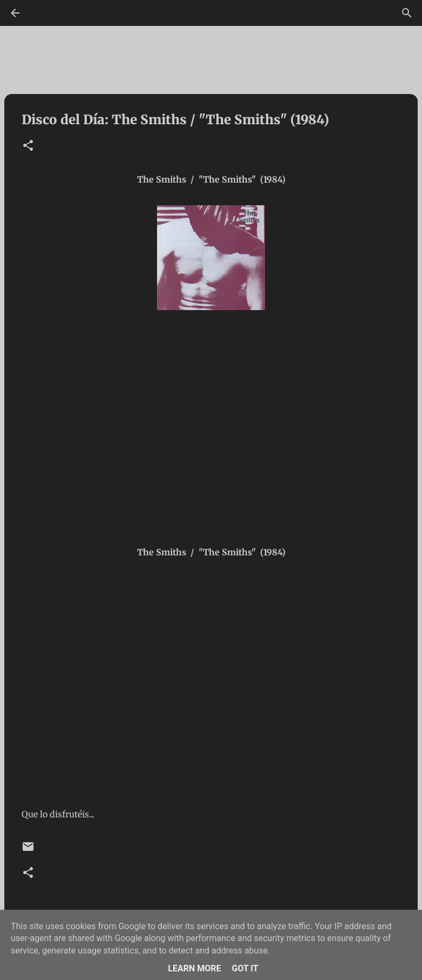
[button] (28, 146)
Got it (245, 968)
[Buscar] (407, 13)
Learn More (194, 968)
